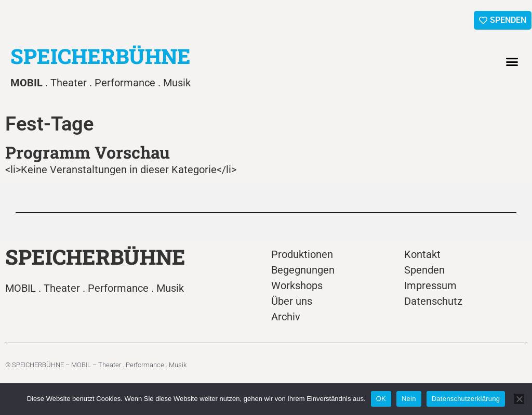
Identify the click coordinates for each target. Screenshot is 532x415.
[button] (512, 62)
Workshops (297, 286)
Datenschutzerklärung (466, 399)
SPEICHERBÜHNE (101, 56)
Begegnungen (303, 270)
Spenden (424, 270)
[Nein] (519, 399)
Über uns (292, 301)
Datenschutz (433, 301)
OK (381, 399)
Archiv (286, 317)
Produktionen (302, 254)
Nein (409, 399)
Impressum (430, 286)
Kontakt (422, 254)
